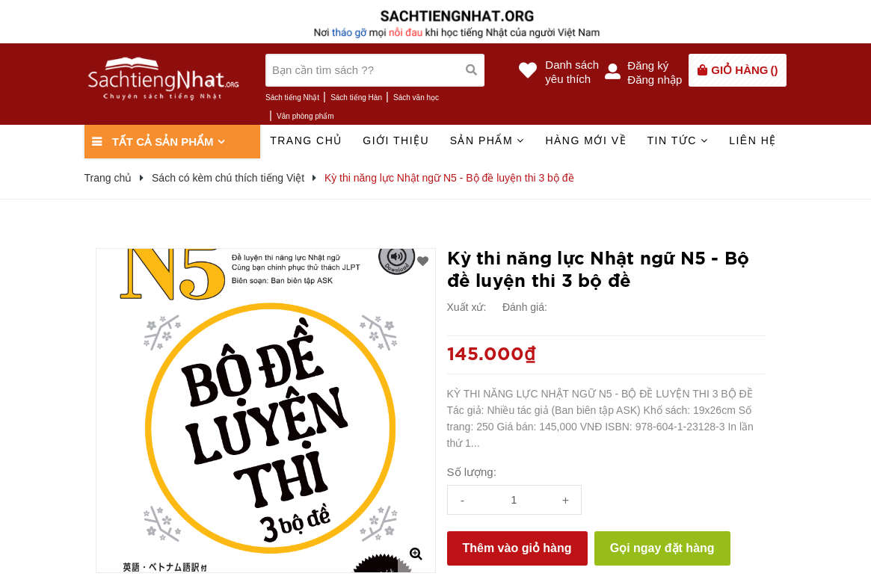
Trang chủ (306, 140)
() (744, 70)
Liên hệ (753, 140)
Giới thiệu (396, 140)
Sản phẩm (487, 140)
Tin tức (677, 140)
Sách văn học (416, 98)
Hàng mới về (586, 140)
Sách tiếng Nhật (292, 98)
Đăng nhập (655, 80)
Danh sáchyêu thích (572, 72)
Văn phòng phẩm (305, 116)
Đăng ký (648, 65)
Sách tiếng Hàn (356, 98)
